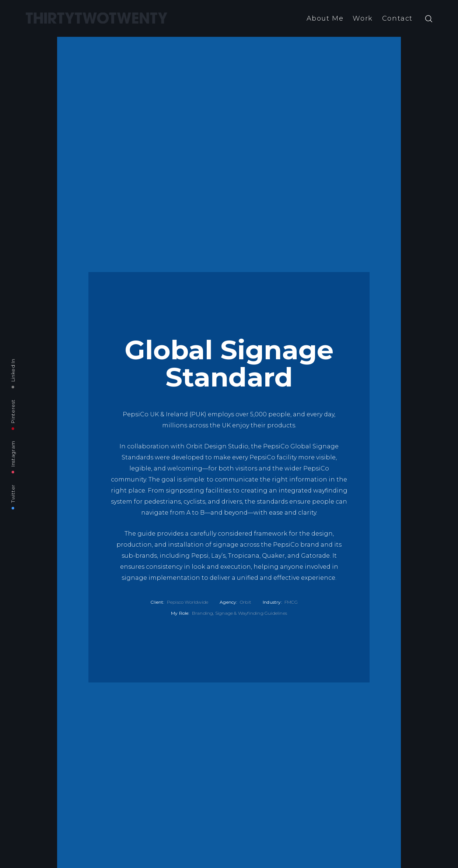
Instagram (13, 454)
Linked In (13, 370)
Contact (397, 18)
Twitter (13, 494)
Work (363, 18)
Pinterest (13, 411)
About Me (325, 18)
